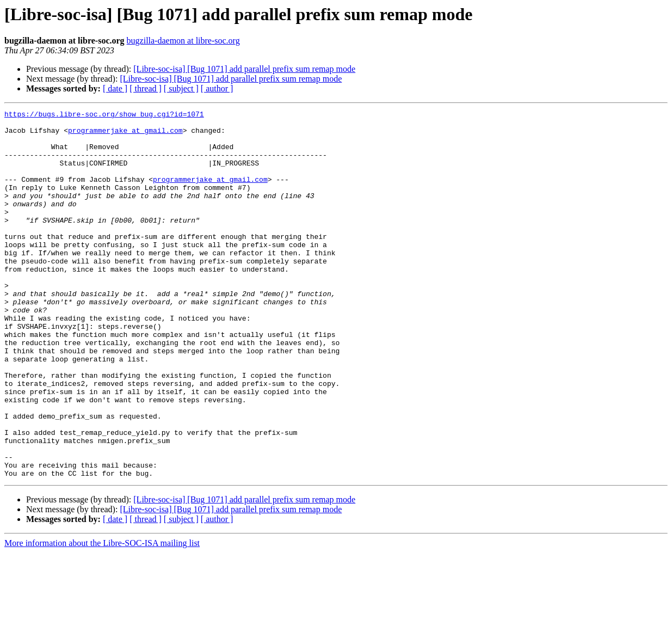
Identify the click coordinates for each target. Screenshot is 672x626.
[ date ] (115, 88)
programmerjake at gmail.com (125, 135)
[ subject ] (181, 88)
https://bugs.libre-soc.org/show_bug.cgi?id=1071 (104, 115)
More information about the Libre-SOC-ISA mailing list (102, 616)
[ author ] (217, 88)
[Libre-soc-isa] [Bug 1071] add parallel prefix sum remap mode (244, 69)
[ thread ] (146, 88)
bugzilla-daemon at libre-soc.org (183, 41)
